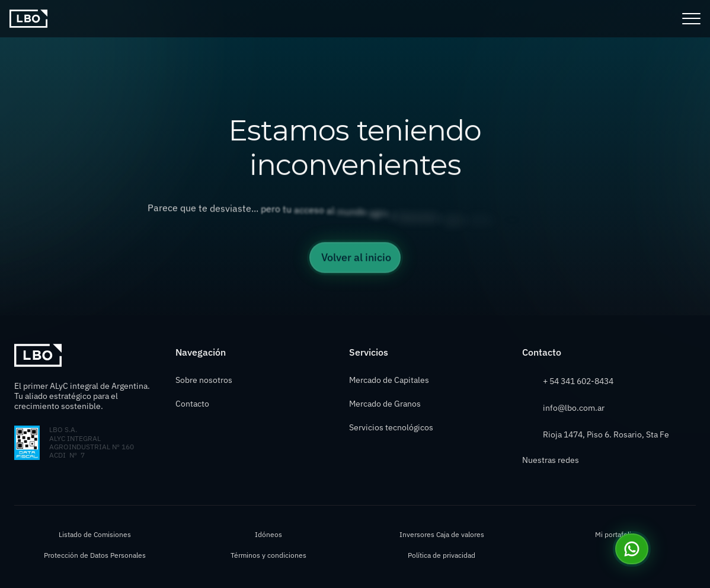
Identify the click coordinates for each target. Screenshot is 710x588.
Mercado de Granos (385, 404)
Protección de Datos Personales (95, 555)
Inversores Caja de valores (442, 534)
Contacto (192, 404)
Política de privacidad (442, 555)
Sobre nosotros (204, 380)
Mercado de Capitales (389, 380)
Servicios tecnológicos (391, 427)
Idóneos (268, 534)
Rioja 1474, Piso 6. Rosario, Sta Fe (606, 434)
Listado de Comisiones (95, 534)
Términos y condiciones (268, 555)
